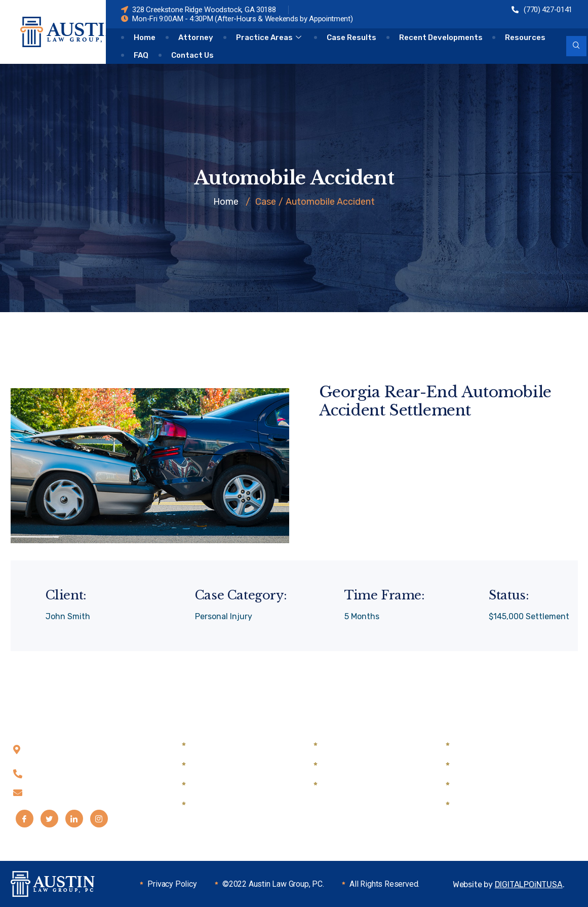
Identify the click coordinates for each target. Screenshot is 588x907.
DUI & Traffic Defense (364, 764)
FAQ (141, 55)
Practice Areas (270, 37)
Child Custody (219, 745)
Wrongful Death (486, 784)
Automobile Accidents (498, 745)
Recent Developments (441, 37)
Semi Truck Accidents (497, 764)
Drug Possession (355, 745)
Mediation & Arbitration (368, 784)
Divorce (206, 784)
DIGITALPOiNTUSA (529, 884)
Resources (526, 37)
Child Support (218, 764)
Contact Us (192, 55)
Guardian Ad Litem (228, 804)
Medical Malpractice (493, 804)
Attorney (196, 37)
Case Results (351, 37)
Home (145, 37)
